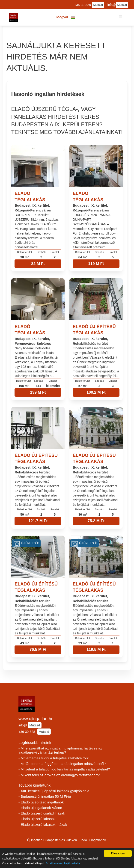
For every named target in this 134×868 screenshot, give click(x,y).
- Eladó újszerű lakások (37, 819)
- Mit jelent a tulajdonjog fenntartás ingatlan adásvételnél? (64, 769)
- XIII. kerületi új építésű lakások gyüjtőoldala (54, 791)
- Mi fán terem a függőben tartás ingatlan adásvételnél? (62, 764)
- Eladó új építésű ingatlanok (41, 802)
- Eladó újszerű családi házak (42, 813)
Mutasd (98, 5)
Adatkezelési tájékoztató (63, 864)
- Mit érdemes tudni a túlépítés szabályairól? (54, 758)
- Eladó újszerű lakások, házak (43, 825)
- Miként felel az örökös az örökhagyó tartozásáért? (59, 775)
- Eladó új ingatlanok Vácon (40, 808)
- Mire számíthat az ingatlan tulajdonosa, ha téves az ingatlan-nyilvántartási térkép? (60, 750)
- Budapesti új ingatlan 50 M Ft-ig (45, 796)
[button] (66, 17)
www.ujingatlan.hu (36, 719)
